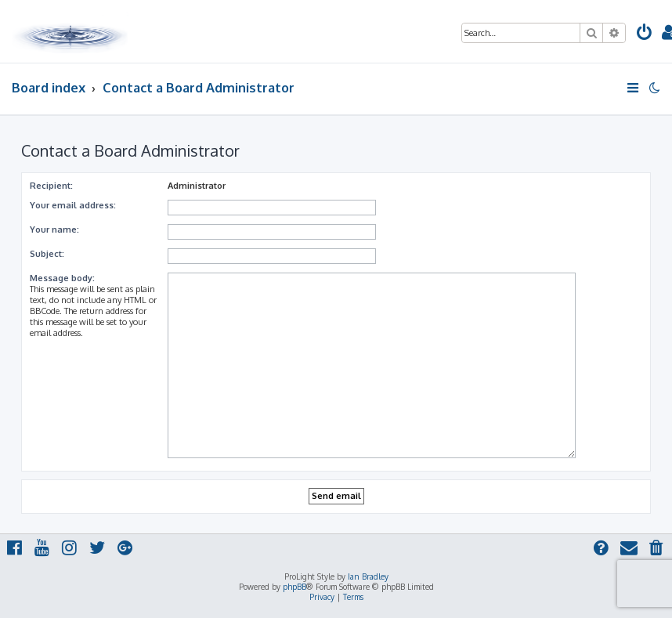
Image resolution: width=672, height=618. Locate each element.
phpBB (294, 587)
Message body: (62, 278)
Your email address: (73, 205)
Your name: (54, 229)
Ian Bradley (368, 576)
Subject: (47, 254)
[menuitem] (645, 34)
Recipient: (51, 186)
